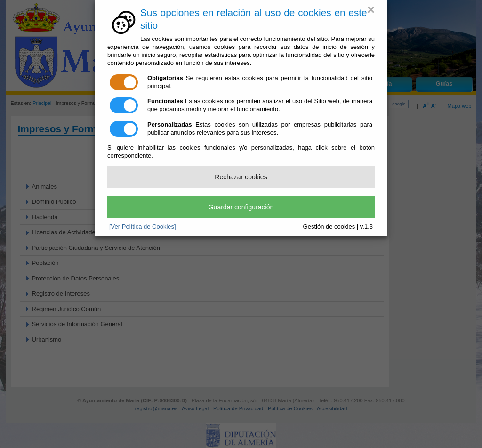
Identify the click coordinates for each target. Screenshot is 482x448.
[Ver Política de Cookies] (143, 227)
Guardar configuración (241, 207)
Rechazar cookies (241, 177)
